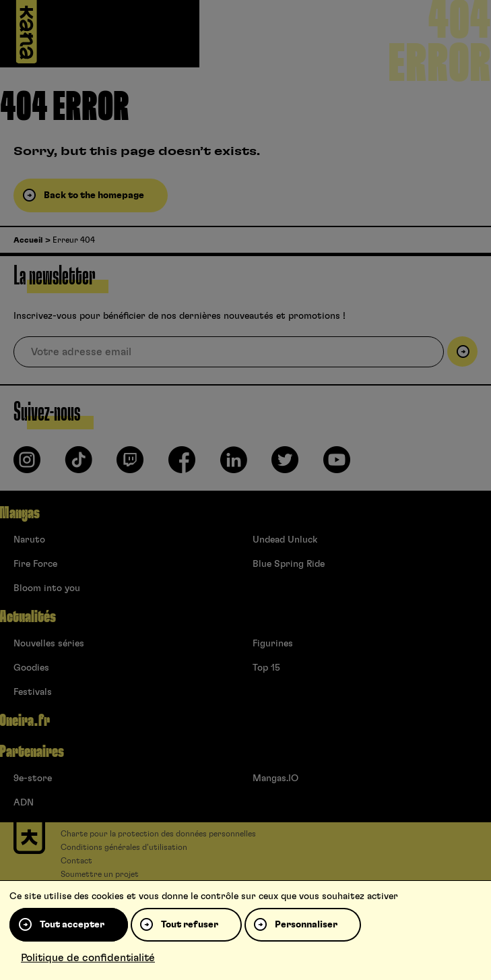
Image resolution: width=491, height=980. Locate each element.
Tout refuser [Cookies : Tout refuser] (190, 925)
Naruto (29, 540)
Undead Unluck (285, 540)
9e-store (33, 778)
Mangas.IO (275, 778)
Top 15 (266, 668)
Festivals (33, 692)
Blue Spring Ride (289, 564)
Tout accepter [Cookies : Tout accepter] (72, 925)
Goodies (31, 668)
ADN (24, 803)
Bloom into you (47, 588)
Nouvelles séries (49, 644)
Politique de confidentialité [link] (88, 958)
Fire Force (35, 564)
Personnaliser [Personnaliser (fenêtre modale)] (306, 925)
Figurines (273, 644)
